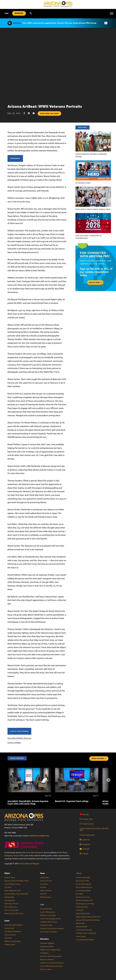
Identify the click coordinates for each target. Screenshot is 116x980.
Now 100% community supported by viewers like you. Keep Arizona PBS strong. (60, 23)
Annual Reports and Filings (85, 904)
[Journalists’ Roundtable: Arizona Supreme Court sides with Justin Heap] (29, 769)
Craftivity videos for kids (49, 922)
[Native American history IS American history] (93, 133)
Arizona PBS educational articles (51, 966)
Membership (80, 923)
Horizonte (44, 884)
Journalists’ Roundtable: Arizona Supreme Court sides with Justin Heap (28, 802)
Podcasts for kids (46, 925)
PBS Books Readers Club (84, 900)
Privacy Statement (87, 835)
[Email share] (35, 113)
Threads (84, 854)
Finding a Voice (10, 945)
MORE (99, 759)
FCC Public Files (86, 819)
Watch (7, 873)
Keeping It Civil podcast (12, 941)
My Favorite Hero (83, 183)
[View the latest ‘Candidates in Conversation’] (93, 214)
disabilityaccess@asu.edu (39, 836)
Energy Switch (9, 897)
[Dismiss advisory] (106, 23)
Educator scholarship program (51, 956)
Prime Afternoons (11, 907)
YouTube (84, 849)
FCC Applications (87, 824)
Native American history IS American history (91, 155)
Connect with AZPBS (83, 878)
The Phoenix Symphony (13, 932)
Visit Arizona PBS (82, 907)
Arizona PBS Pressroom (84, 887)
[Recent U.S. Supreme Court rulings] (77, 769)
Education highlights (47, 943)
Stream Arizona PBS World (14, 914)
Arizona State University (34, 853)
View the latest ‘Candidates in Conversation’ (89, 237)
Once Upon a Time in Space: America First (93, 209)
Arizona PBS (18, 856)
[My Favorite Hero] (93, 162)
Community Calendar (83, 891)
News (43, 873)
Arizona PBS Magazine (84, 884)
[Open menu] (112, 13)
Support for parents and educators (52, 963)
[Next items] (108, 780)
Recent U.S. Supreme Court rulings (72, 801)
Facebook (84, 840)
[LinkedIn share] (30, 113)
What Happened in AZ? (13, 891)
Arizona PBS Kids (46, 909)
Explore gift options (83, 914)
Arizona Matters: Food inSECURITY (16, 894)
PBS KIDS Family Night (48, 915)
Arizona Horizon (46, 881)
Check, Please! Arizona (12, 884)
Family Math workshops (49, 932)
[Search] (31, 13)
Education (45, 939)
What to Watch (10, 878)
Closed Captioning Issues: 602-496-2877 (94, 829)
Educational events (47, 947)
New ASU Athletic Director (19, 738)
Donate (84, 814)
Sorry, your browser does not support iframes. (58, 65)
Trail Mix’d (8, 887)
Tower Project (81, 936)
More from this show (49, 114)
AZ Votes (43, 887)
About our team (46, 969)
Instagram (85, 844)
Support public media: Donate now (88, 917)
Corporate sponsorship (84, 930)
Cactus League (14, 742)
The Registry (44, 953)
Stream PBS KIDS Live (48, 912)
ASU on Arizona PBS (11, 910)
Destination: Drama (11, 904)
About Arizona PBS (82, 881)
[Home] (58, 4)
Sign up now (95, 282)
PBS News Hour (46, 897)
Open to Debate (46, 891)
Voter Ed (43, 894)
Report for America (47, 960)
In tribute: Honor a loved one (86, 933)
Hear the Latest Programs (13, 925)
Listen (7, 921)
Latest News (44, 878)
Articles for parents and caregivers (52, 929)
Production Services (83, 897)
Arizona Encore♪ (10, 935)
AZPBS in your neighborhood (50, 950)
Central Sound (9, 928)
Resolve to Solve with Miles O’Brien (17, 881)
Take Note (8, 938)
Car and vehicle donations (85, 940)
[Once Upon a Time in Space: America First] (93, 188)
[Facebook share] (25, 113)
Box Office (79, 894)
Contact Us (80, 910)
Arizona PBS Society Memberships (88, 920)
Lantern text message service (50, 919)
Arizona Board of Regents (29, 864)
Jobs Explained (9, 900)
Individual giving (81, 927)
